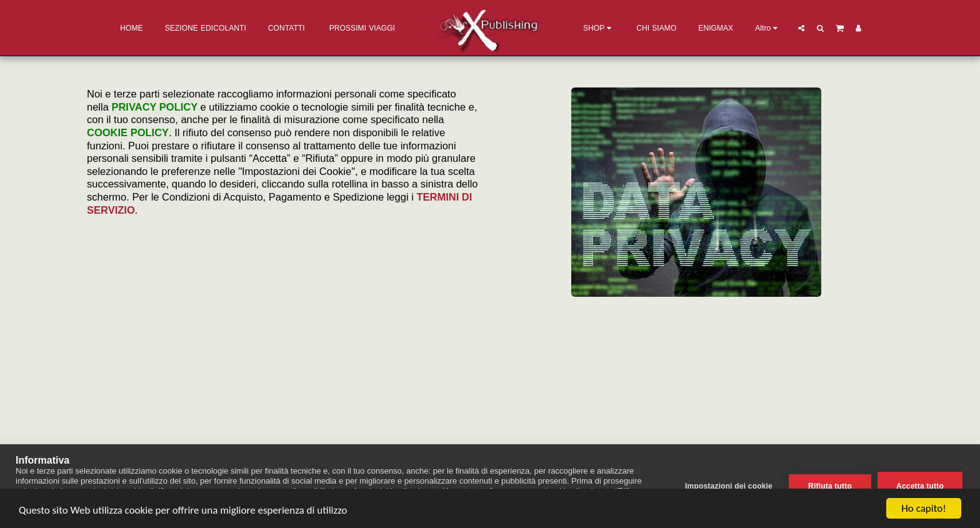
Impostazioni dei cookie (729, 486)
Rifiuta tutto (830, 486)
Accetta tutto (920, 486)
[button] (801, 28)
